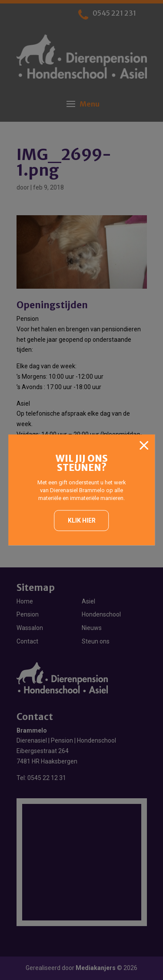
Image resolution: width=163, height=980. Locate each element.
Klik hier (82, 520)
